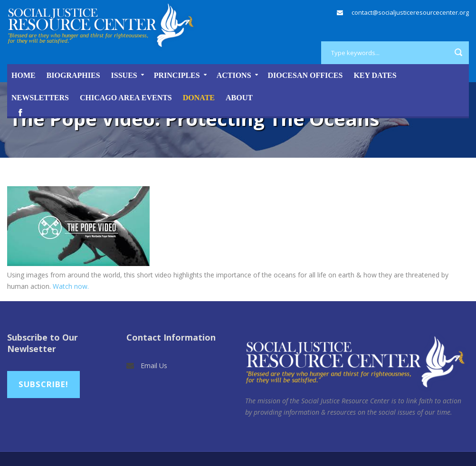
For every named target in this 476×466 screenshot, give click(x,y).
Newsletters (40, 98)
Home (24, 75)
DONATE (199, 98)
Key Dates (375, 75)
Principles (177, 75)
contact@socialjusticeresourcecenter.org (410, 12)
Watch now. (71, 286)
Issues (124, 75)
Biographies (73, 75)
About (239, 98)
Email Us (154, 366)
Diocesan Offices (305, 75)
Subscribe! (43, 384)
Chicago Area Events (126, 98)
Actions (234, 75)
